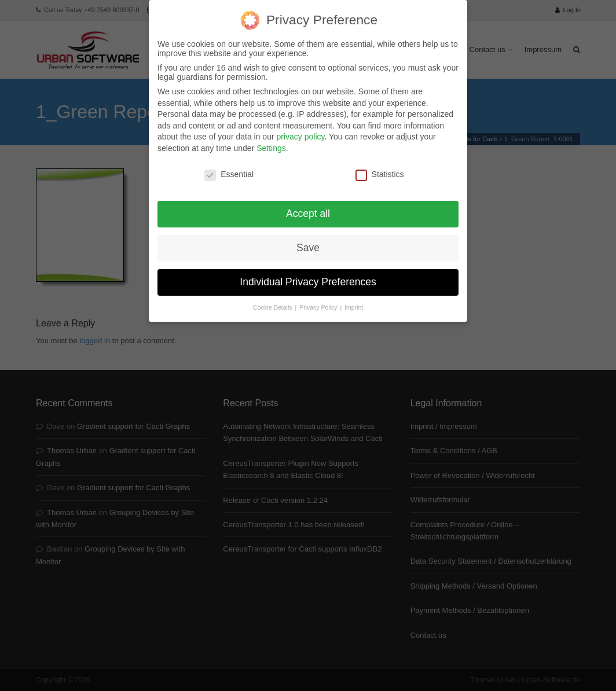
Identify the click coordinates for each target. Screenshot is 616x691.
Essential (229, 165)
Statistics (380, 165)
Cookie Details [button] (274, 298)
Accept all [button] (308, 204)
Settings (271, 139)
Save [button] (308, 238)
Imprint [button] (354, 298)
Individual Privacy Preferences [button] (308, 273)
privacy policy (300, 127)
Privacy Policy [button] (319, 298)
